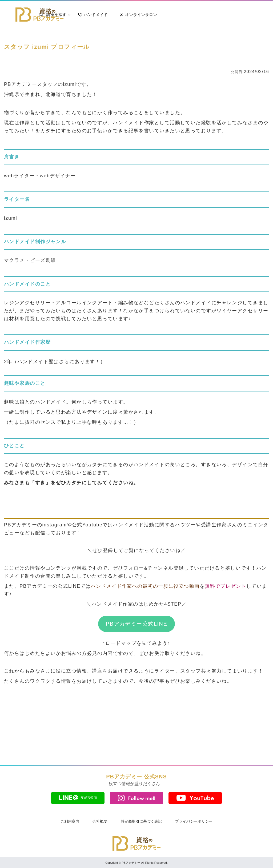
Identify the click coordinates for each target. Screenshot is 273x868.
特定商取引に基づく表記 (141, 821)
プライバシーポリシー (194, 821)
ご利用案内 (70, 821)
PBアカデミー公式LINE (137, 624)
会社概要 (100, 821)
